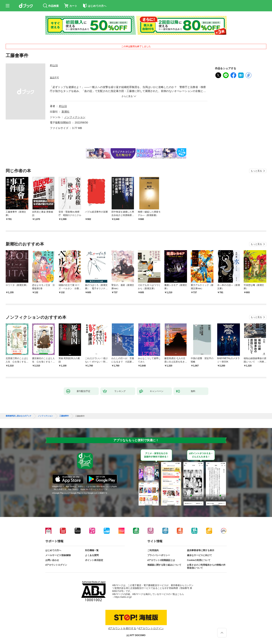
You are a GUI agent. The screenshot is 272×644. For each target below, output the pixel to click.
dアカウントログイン (56, 565)
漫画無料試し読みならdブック (19, 416)
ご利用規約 (153, 550)
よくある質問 (92, 555)
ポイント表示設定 (94, 560)
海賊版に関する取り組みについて (164, 565)
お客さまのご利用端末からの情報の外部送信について (206, 566)
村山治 (54, 65)
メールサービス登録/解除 (58, 555)
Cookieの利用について (199, 560)
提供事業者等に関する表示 (201, 550)
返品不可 (54, 78)
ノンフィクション (75, 117)
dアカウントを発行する (122, 628)
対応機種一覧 (92, 550)
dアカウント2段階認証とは (161, 560)
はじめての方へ (53, 550)
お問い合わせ (52, 560)
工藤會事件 (64, 416)
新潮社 (66, 112)
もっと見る (256, 171)
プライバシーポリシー (159, 555)
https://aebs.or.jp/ (123, 597)
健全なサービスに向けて (199, 555)
